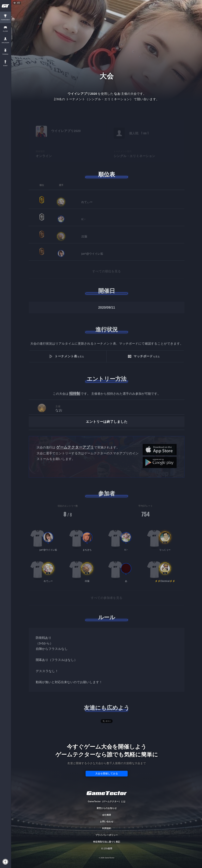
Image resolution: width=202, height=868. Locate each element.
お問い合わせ (107, 822)
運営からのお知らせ (107, 808)
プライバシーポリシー (107, 835)
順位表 (107, 174)
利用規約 (107, 828)
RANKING (6, 54)
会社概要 (107, 815)
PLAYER (6, 31)
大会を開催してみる (107, 774)
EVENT (6, 66)
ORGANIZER (6, 43)
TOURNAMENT (6, 20)
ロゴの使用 (107, 848)
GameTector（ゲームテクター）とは (107, 801)
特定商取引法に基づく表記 (107, 842)
